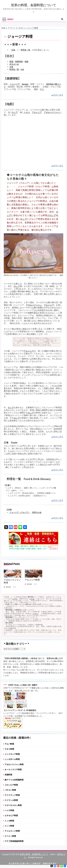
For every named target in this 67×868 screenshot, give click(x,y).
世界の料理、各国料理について (34, 5)
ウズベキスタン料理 (13, 805)
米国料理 (8, 775)
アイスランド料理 (12, 795)
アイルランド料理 (12, 831)
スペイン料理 (10, 836)
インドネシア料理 (12, 754)
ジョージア (15, 84)
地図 (26, 62)
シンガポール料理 (12, 759)
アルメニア (37, 112)
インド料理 (9, 826)
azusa (8, 587)
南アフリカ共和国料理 (14, 780)
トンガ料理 (9, 821)
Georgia (25, 84)
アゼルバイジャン (52, 112)
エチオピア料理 (11, 815)
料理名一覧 (25, 50)
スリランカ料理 (11, 800)
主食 (13, 50)
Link (22, 69)
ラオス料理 (9, 749)
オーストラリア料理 (13, 769)
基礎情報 (19, 62)
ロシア (15, 112)
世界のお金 (37, 512)
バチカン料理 (10, 790)
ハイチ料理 (9, 810)
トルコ (27, 112)
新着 (11, 62)
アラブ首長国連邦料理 (14, 841)
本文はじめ (14, 64)
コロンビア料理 (11, 785)
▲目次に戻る (57, 95)
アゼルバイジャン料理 (14, 764)
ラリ (42, 89)
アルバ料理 (9, 744)
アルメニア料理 (32, 580)
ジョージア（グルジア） (20, 512)
